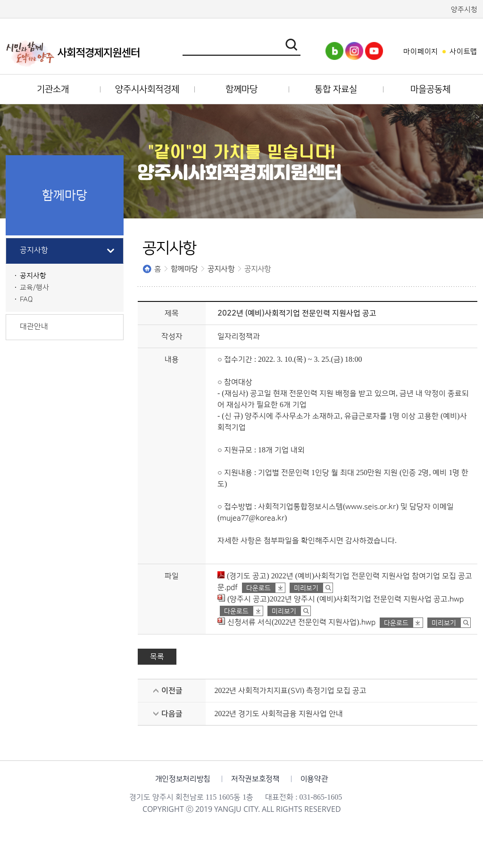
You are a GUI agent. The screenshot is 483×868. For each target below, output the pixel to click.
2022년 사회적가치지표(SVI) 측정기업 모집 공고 (290, 691)
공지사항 (221, 269)
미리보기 (306, 588)
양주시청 (464, 10)
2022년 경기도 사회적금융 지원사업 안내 (279, 714)
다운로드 (258, 588)
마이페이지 (421, 52)
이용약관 (314, 779)
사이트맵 (463, 52)
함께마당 (184, 269)
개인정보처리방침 (183, 779)
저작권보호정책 (255, 779)
